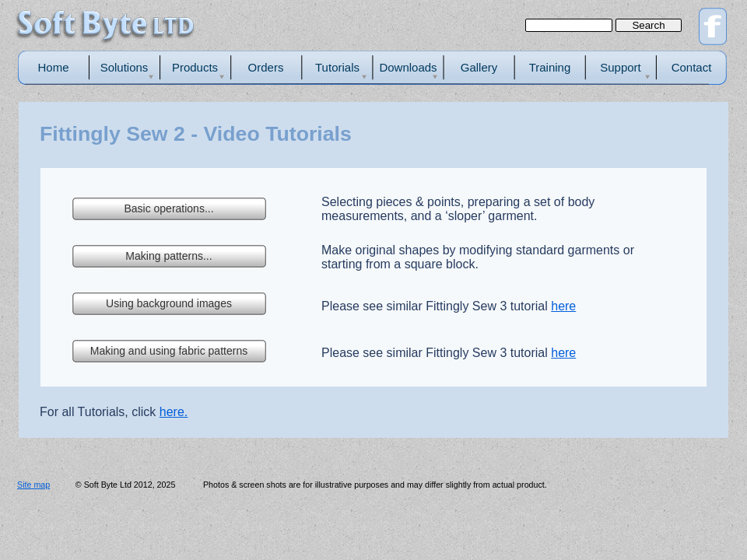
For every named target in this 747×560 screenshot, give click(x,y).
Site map (33, 485)
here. (174, 412)
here (563, 306)
